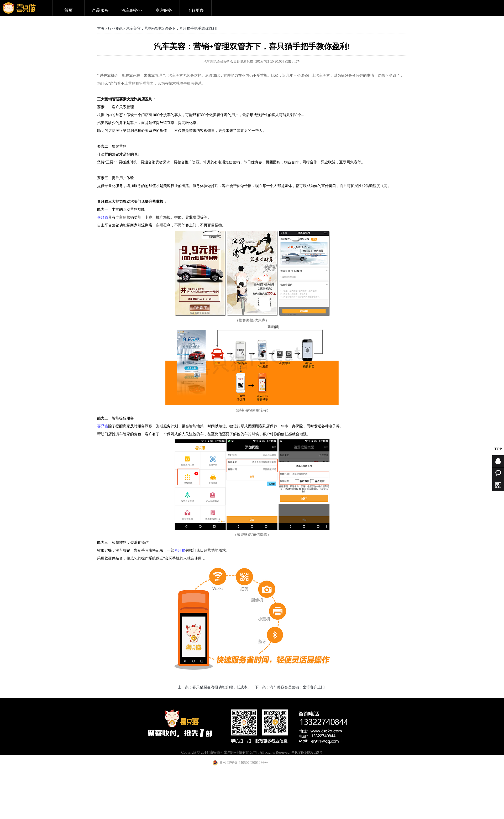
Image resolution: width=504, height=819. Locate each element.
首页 (69, 10)
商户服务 (164, 10)
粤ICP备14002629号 (307, 752)
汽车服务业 (132, 10)
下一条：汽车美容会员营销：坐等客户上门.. (291, 687)
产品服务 (100, 10)
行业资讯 (115, 28)
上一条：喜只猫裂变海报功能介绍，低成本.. (214, 687)
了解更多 (196, 10)
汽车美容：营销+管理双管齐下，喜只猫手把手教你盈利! (172, 28)
